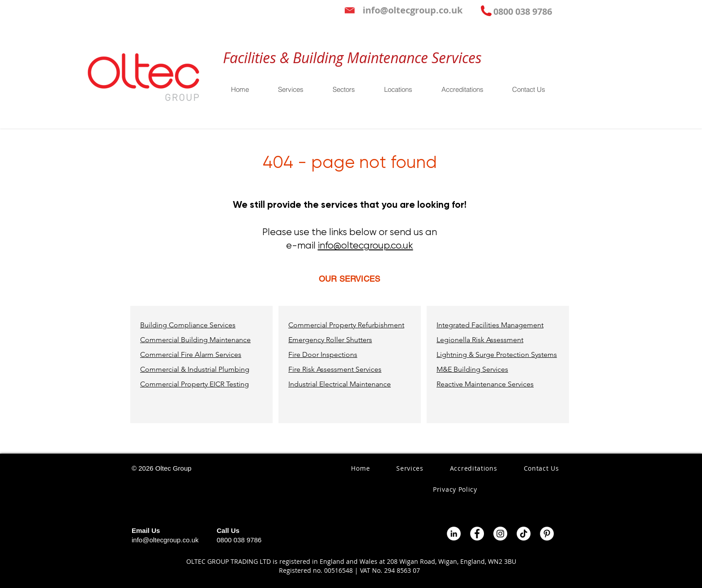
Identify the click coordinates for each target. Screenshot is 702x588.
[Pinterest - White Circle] (547, 534)
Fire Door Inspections (323, 354)
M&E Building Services (472, 369)
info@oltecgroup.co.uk (366, 245)
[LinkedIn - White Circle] (454, 534)
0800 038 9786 (239, 540)
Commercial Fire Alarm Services (191, 354)
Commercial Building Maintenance (195, 340)
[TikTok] (524, 534)
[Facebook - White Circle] (477, 534)
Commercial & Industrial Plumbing (195, 369)
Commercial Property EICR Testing (195, 384)
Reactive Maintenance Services (485, 384)
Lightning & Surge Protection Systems (497, 354)
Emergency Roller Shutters (330, 340)
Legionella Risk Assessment (480, 340)
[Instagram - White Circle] (500, 534)
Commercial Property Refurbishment (346, 325)
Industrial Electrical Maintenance (340, 384)
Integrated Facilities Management (490, 325)
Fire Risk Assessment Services (335, 369)
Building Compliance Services (188, 325)
